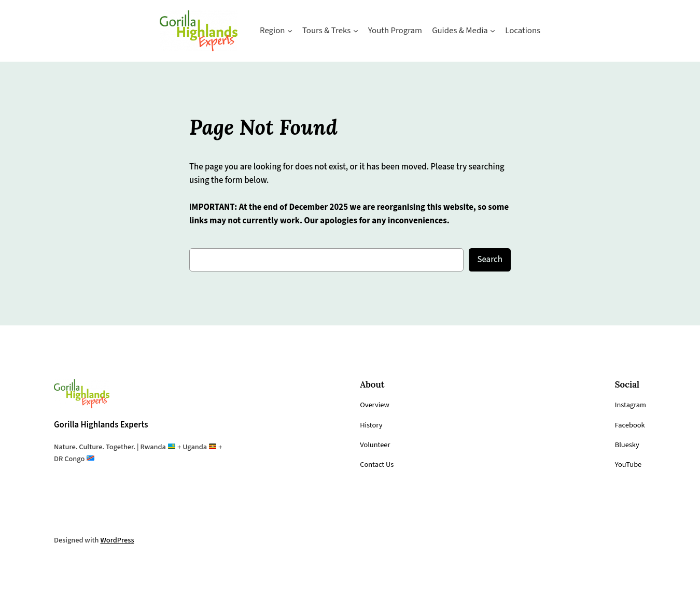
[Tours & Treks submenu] (353, 31)
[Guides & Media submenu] (500, 31)
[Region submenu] (283, 31)
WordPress (121, 540)
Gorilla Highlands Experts (107, 425)
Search (489, 259)
